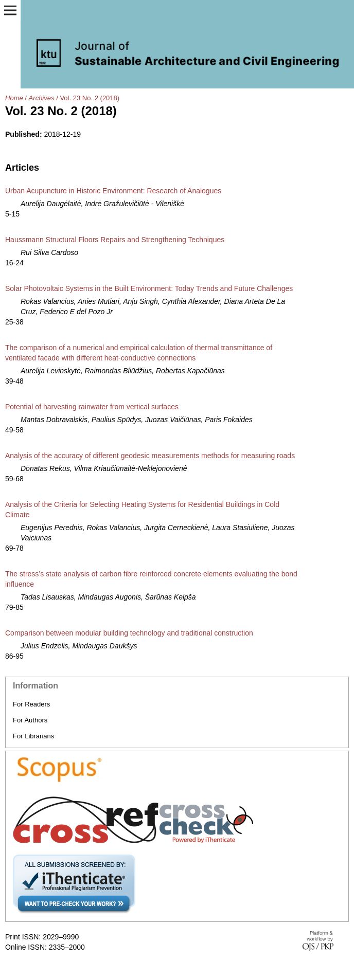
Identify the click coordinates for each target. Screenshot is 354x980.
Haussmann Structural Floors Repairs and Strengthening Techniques (115, 240)
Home (14, 98)
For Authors (30, 720)
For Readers (31, 704)
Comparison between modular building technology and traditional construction (129, 633)
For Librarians (33, 736)
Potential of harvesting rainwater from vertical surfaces (92, 407)
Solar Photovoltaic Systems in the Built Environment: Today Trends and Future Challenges (149, 288)
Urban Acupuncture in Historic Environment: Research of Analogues (113, 191)
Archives (42, 98)
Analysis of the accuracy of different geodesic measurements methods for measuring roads (150, 456)
